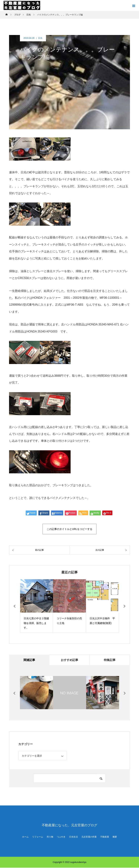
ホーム (25, 837)
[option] (37, 606)
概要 (115, 837)
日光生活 (73, 837)
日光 (40, 38)
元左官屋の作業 (89, 837)
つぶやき (61, 837)
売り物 (50, 837)
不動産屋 (105, 837)
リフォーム (38, 837)
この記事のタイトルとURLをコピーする (69, 529)
